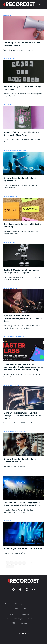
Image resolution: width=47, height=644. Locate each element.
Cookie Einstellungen (15, 619)
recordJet (22, 337)
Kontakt (31, 619)
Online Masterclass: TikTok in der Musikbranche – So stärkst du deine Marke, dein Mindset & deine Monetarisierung (23, 367)
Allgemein (7, 15)
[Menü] (42, 4)
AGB (14, 623)
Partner (14, 196)
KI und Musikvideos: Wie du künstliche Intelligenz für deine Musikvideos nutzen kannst (22, 415)
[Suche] (38, 4)
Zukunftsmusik (17, 385)
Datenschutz (25, 615)
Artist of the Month (19, 151)
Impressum (24, 623)
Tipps (13, 59)
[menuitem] (38, 4)
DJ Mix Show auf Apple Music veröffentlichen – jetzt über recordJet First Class (23, 318)
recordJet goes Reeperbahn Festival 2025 (23, 549)
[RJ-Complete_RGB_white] (19, 4)
